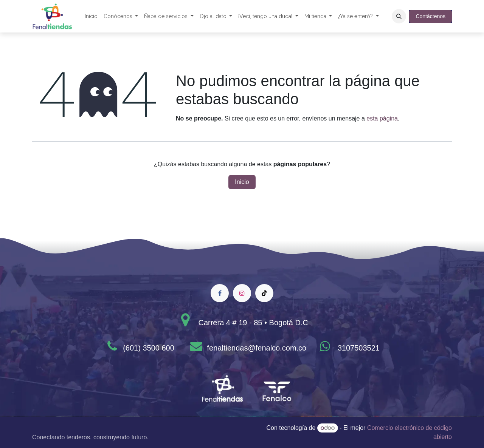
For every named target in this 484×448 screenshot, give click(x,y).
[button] (399, 16)
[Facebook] (220, 293)
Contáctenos (430, 16)
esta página (382, 118)
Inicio (242, 182)
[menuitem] (91, 16)
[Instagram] (242, 293)
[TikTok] (264, 293)
